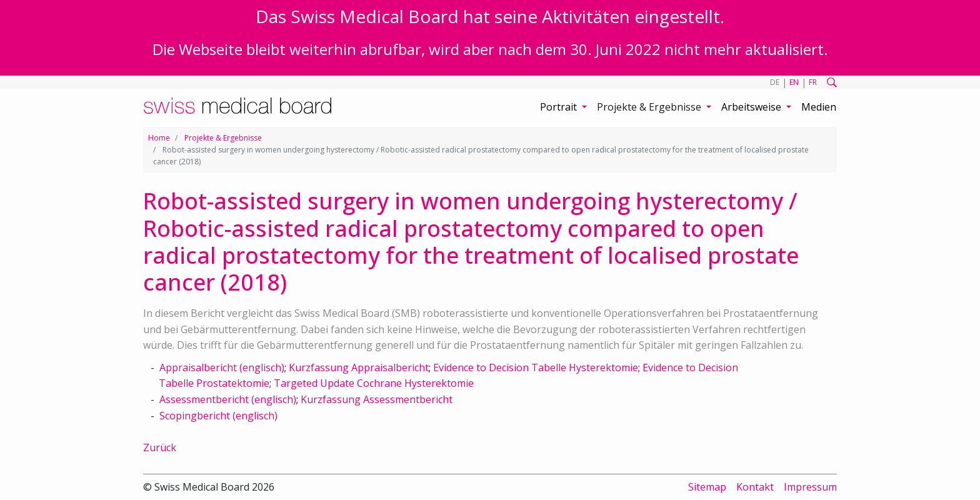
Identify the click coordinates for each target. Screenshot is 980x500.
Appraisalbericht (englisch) (222, 367)
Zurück (160, 447)
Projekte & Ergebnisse (223, 138)
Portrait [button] (560, 107)
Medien (819, 107)
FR (813, 82)
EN (794, 82)
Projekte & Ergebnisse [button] (650, 107)
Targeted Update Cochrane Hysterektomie (374, 383)
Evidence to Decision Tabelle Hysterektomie (536, 367)
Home (159, 138)
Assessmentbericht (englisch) (228, 399)
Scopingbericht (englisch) (218, 416)
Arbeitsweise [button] (752, 107)
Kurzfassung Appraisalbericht (359, 367)
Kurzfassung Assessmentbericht (377, 399)
